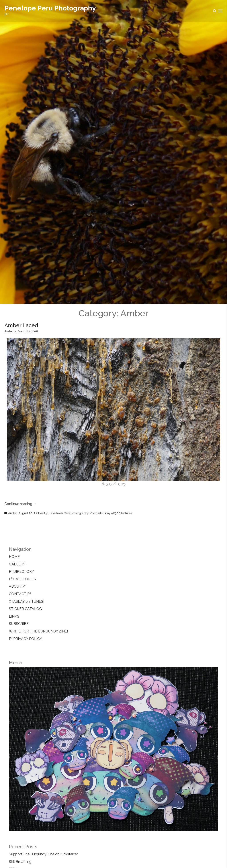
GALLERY (17, 564)
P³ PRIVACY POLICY (25, 639)
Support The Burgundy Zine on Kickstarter (43, 854)
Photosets (96, 513)
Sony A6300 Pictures (118, 513)
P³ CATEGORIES (22, 579)
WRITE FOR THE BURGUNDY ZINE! (38, 631)
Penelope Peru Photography (50, 8)
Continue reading (21, 504)
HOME (14, 557)
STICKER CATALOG (25, 609)
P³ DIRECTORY (22, 572)
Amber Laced (21, 325)
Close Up (42, 513)
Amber (13, 513)
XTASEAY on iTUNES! (26, 601)
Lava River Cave (60, 513)
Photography (80, 513)
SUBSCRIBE (19, 624)
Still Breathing (20, 862)
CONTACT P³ (20, 594)
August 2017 (27, 513)
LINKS (14, 616)
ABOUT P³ (17, 586)
